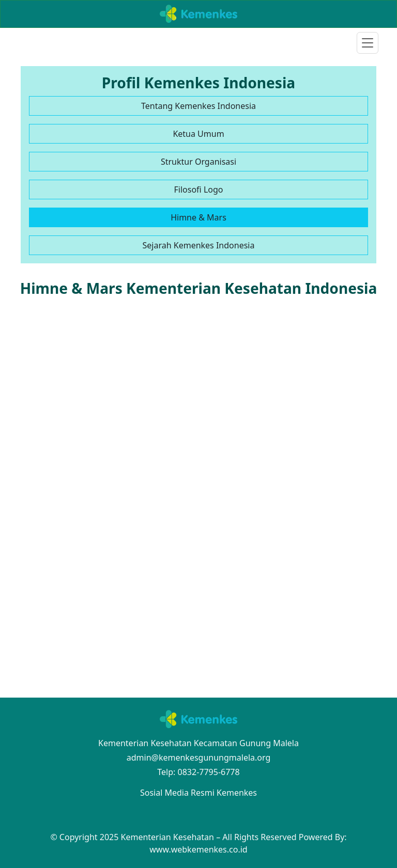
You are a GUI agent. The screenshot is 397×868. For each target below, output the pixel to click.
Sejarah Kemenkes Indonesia (199, 245)
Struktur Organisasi (198, 162)
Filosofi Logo (199, 190)
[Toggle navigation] (368, 43)
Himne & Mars (198, 217)
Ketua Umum (198, 134)
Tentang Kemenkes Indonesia (198, 106)
